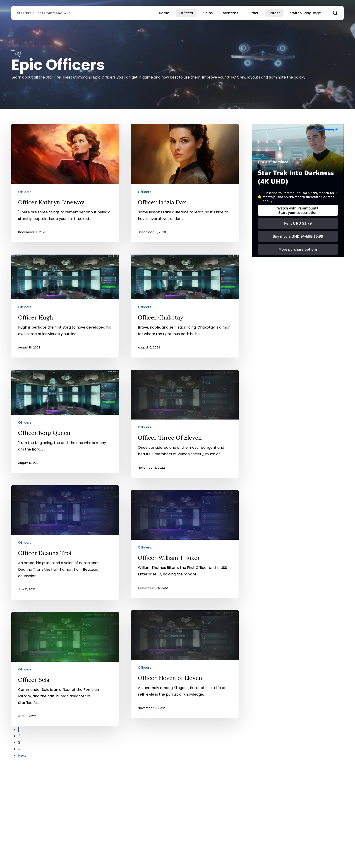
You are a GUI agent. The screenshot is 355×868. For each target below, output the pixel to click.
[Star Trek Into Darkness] (298, 259)
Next (22, 755)
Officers (25, 192)
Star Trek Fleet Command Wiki (44, 13)
